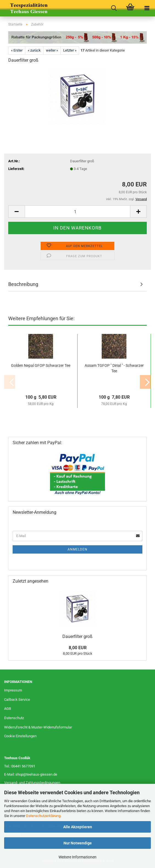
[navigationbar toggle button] (147, 8)
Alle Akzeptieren (78, 827)
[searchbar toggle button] (114, 8)
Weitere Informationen (77, 857)
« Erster (17, 50)
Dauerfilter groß (77, 636)
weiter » (52, 50)
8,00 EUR (78, 648)
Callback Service (17, 700)
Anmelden (77, 549)
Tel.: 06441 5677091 (20, 766)
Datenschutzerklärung (43, 816)
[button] (16, 212)
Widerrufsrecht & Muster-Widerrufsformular (38, 727)
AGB (8, 709)
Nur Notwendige (78, 843)
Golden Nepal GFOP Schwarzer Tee (41, 365)
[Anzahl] (77, 212)
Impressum (13, 690)
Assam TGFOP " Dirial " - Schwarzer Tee (114, 368)
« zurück (34, 50)
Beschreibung (23, 284)
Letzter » (70, 50)
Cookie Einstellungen (20, 736)
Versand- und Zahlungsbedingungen (32, 783)
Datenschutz (14, 718)
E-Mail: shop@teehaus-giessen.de (31, 774)
